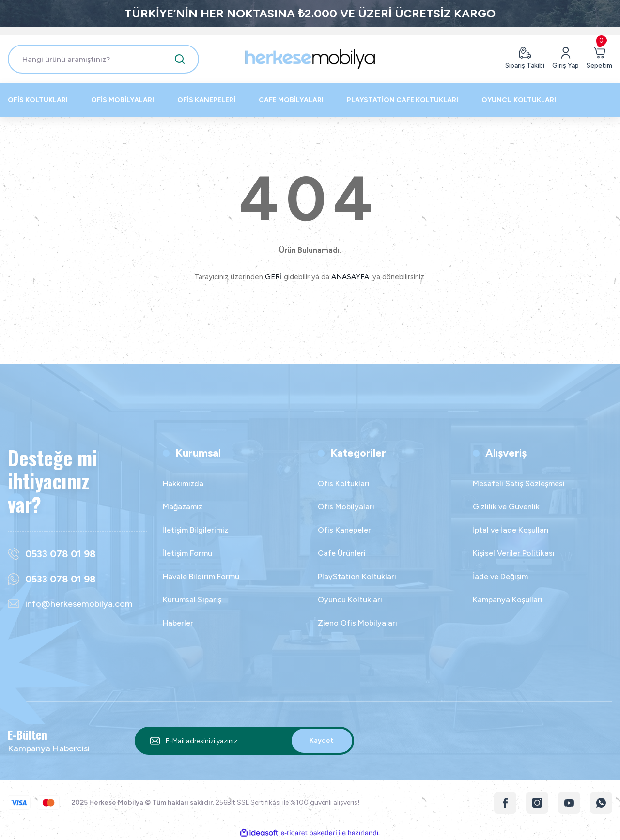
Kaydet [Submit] (322, 741)
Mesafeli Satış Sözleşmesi (519, 483)
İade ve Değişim (500, 576)
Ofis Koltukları (344, 483)
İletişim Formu (187, 553)
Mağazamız (183, 507)
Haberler (178, 623)
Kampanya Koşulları (508, 600)
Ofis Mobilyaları (346, 507)
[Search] (103, 59)
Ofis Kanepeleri (345, 530)
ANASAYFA (350, 277)
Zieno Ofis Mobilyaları (357, 623)
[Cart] (599, 59)
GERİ (273, 277)
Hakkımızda (183, 483)
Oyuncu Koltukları (350, 600)
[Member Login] (566, 59)
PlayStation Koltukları (357, 576)
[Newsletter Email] (244, 741)
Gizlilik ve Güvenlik (506, 507)
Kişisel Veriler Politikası (514, 553)
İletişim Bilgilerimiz (195, 530)
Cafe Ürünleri (342, 553)
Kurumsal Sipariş (192, 600)
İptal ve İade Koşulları (511, 530)
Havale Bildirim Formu (201, 576)
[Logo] (310, 59)
